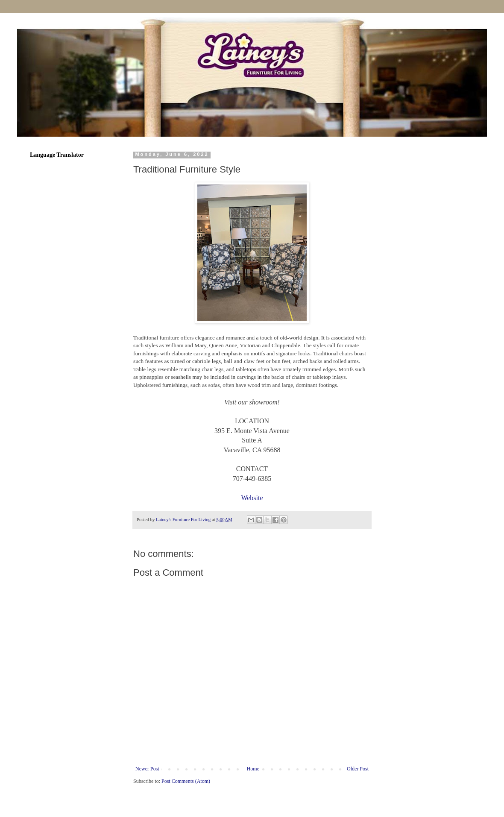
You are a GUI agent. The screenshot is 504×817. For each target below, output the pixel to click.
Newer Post (147, 769)
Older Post (358, 769)
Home (253, 769)
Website (252, 498)
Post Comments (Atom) (186, 781)
